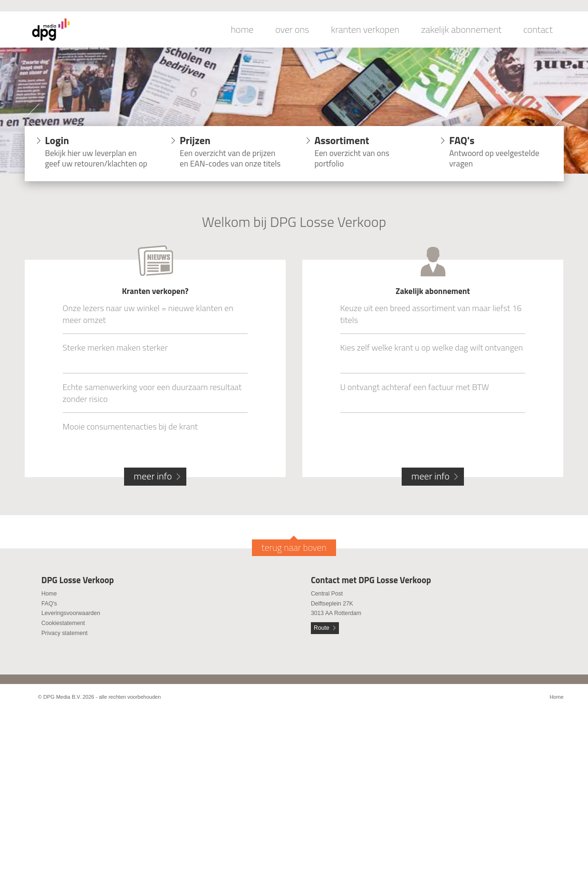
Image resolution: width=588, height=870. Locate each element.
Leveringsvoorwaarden (71, 613)
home (242, 29)
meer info (153, 476)
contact (538, 29)
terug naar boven (294, 547)
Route (322, 628)
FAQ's (49, 604)
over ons (292, 29)
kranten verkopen (365, 29)
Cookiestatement (63, 623)
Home (49, 594)
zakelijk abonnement (461, 29)
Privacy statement (64, 633)
